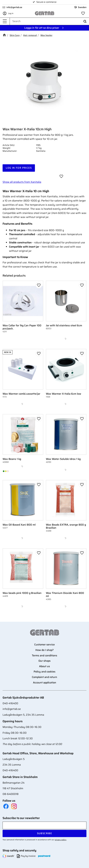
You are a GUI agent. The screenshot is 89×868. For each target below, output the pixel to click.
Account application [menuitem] (45, 683)
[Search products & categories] (49, 21)
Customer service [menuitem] (44, 645)
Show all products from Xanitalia (22, 182)
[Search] (85, 21)
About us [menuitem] (44, 666)
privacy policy (61, 840)
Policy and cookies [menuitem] (44, 672)
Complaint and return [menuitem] (44, 677)
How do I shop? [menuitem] (44, 650)
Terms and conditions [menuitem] (44, 655)
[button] (5, 21)
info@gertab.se (14, 7)
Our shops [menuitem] (44, 661)
